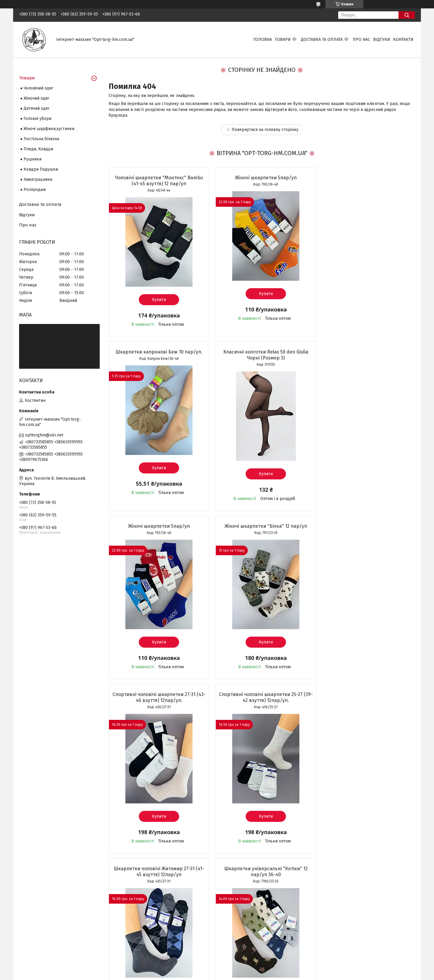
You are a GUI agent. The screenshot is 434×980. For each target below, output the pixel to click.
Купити (157, 300)
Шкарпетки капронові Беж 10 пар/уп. (365, 178)
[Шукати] (407, 15)
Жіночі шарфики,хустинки (49, 129)
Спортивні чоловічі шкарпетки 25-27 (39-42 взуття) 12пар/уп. (261, 529)
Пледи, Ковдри (38, 149)
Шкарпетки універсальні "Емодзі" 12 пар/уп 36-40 (261, 703)
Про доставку (235, 917)
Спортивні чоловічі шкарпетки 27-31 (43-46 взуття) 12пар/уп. (158, 529)
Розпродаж (35, 190)
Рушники (33, 159)
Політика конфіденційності (276, 974)
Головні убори (37, 119)
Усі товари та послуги (154, 872)
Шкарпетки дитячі (37, 930)
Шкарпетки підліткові (41, 943)
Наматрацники (38, 179)
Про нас (361, 40)
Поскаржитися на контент (228, 974)
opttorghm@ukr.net (44, 435)
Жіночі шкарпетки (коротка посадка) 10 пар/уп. (365, 703)
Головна (263, 40)
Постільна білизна (41, 139)
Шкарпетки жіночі (37, 923)
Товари (283, 40)
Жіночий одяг (36, 98)
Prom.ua (245, 969)
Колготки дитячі (35, 936)
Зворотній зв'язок (138, 917)
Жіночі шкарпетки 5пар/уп (262, 178)
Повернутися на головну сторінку (265, 130)
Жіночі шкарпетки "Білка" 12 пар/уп (365, 352)
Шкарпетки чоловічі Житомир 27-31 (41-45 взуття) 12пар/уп (365, 529)
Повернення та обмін (242, 923)
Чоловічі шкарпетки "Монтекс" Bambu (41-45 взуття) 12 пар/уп (157, 181)
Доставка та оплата (322, 40)
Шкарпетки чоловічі (39, 917)
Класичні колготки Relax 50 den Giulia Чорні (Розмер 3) (157, 355)
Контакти (403, 40)
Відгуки (382, 40)
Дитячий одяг (37, 108)
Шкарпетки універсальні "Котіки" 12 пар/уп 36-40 (158, 703)
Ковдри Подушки (41, 169)
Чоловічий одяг (38, 88)
